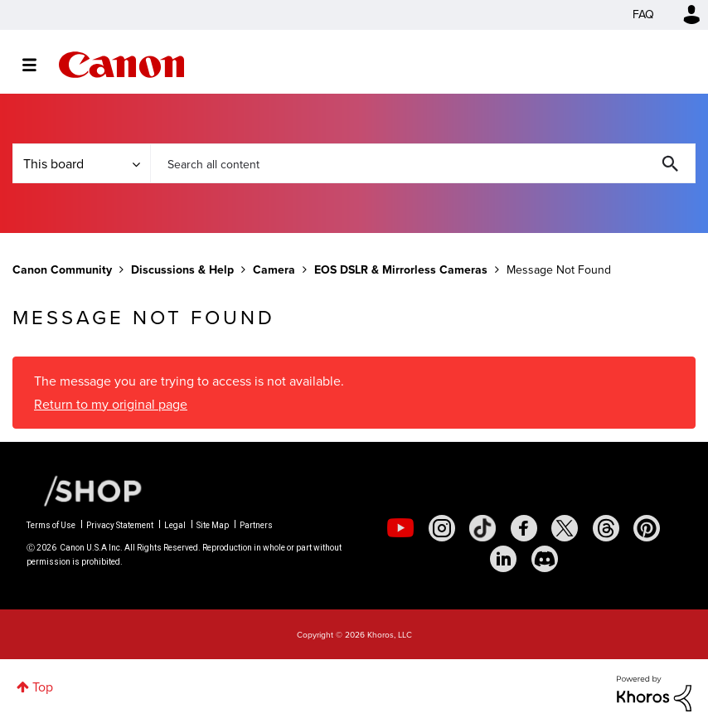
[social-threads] (606, 528)
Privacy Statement (120, 525)
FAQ (643, 15)
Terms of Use (51, 525)
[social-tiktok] (483, 528)
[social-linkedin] (503, 559)
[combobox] (423, 163)
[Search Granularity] (81, 163)
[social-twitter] (565, 528)
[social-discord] (545, 559)
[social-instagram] (442, 528)
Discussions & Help (182, 270)
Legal (175, 525)
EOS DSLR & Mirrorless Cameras (401, 270)
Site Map (213, 525)
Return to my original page (111, 404)
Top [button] (43, 687)
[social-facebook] (524, 528)
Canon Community (121, 65)
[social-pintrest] (647, 528)
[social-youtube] (400, 528)
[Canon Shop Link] (85, 490)
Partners (256, 525)
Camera (274, 270)
